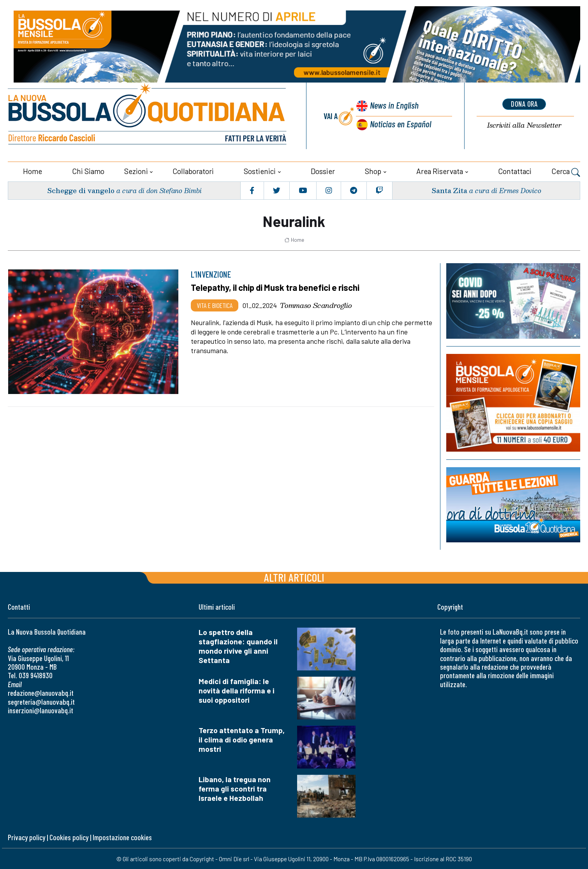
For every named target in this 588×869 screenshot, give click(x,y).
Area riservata (440, 170)
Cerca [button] (566, 171)
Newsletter (524, 125)
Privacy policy (26, 836)
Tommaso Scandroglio (316, 304)
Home (33, 170)
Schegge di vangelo (81, 189)
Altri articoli (294, 576)
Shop (373, 170)
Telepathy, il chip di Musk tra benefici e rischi (277, 287)
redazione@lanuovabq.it (41, 692)
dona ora (524, 104)
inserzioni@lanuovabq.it (40, 710)
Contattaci (515, 170)
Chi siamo (88, 170)
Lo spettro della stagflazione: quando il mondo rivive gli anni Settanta (238, 645)
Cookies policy (69, 836)
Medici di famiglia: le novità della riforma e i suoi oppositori (237, 690)
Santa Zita (449, 189)
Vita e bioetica (215, 304)
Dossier (323, 170)
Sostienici (260, 170)
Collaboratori (193, 170)
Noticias (400, 123)
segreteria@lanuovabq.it (41, 701)
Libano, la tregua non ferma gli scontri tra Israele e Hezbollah (235, 788)
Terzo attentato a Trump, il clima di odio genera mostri (242, 739)
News (393, 105)
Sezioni (136, 170)
